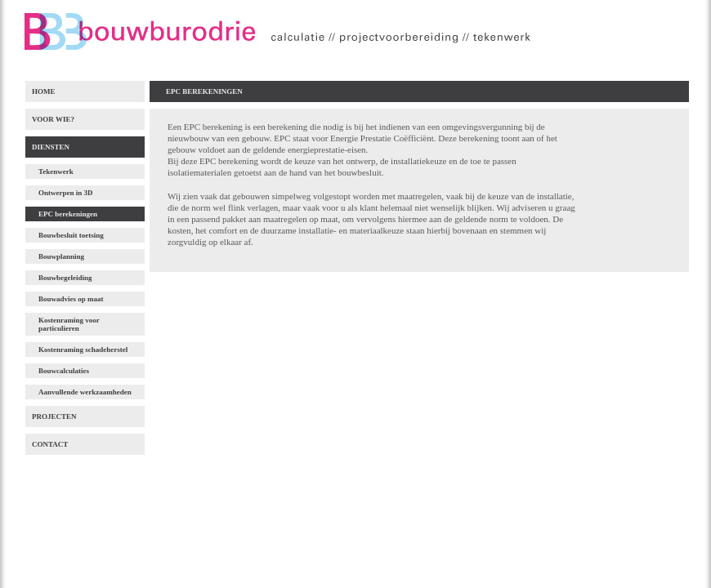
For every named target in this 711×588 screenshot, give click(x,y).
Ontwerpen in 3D (66, 193)
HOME (44, 91)
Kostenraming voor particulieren (69, 324)
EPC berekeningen (68, 214)
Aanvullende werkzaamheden (85, 392)
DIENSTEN (51, 147)
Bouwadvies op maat (71, 299)
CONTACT (50, 444)
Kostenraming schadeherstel (83, 350)
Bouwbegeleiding (65, 278)
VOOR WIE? (53, 119)
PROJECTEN (54, 416)
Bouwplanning (61, 256)
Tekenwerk (56, 171)
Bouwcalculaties (64, 371)
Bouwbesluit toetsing (71, 235)
